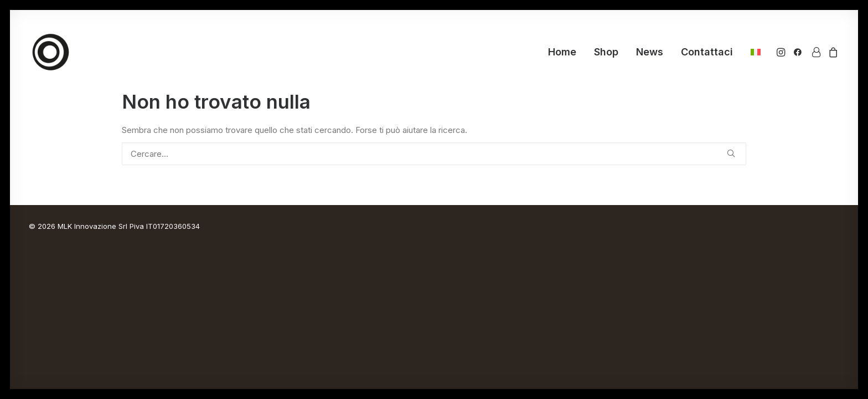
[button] (782, 52)
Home (562, 52)
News (650, 52)
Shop (606, 52)
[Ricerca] (434, 154)
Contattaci (707, 52)
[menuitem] (562, 52)
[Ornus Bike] (51, 52)
